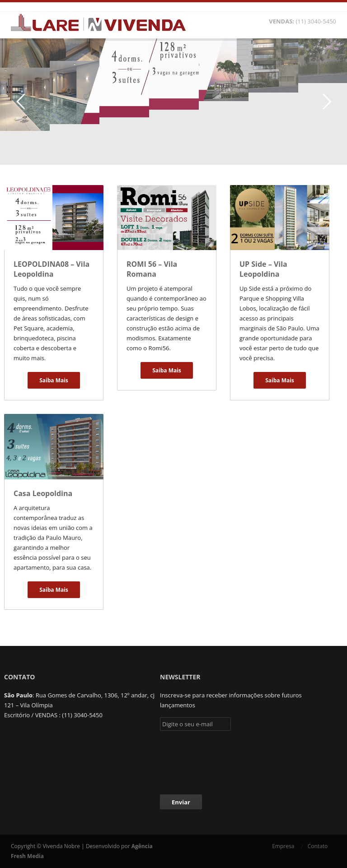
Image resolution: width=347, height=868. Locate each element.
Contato (322, 846)
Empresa (283, 846)
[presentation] (229, 760)
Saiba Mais (54, 380)
